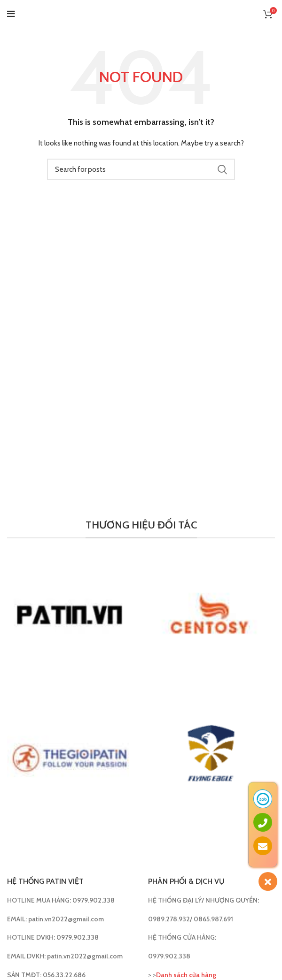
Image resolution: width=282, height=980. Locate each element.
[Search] (141, 169)
